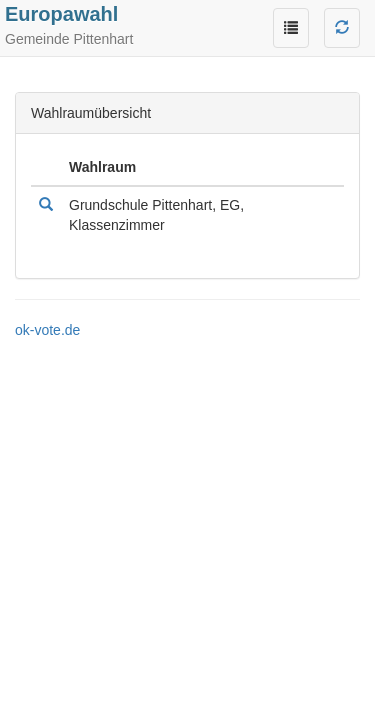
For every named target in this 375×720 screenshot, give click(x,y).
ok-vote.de (47, 330)
